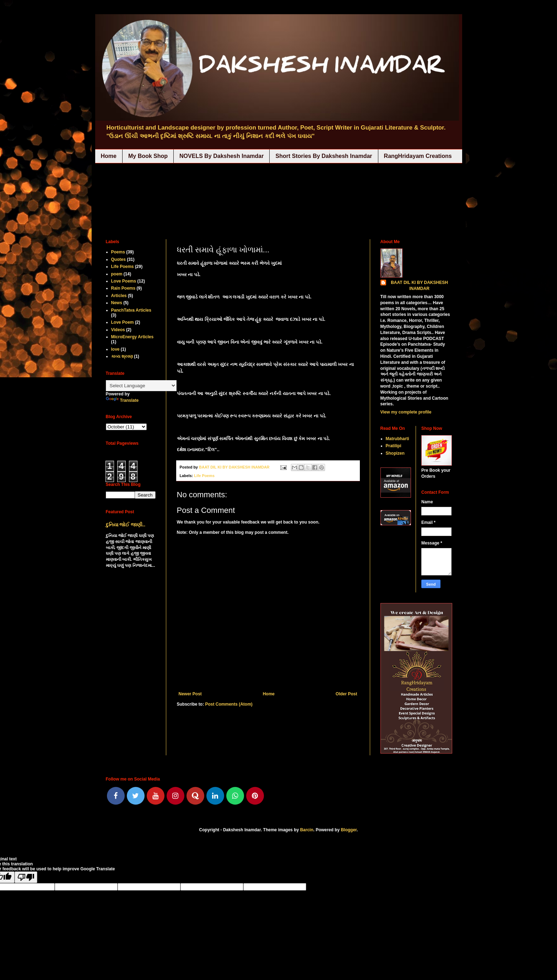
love (115, 349)
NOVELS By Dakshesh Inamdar (221, 156)
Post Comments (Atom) (229, 704)
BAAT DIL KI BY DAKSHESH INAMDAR (419, 286)
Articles (119, 296)
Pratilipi (394, 446)
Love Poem (123, 322)
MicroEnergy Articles (133, 337)
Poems (118, 252)
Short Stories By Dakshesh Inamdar (324, 156)
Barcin (307, 830)
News (117, 303)
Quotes (118, 259)
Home (109, 156)
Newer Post (190, 694)
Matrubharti (398, 439)
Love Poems (124, 281)
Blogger (349, 830)
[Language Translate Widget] (141, 386)
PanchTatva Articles (131, 310)
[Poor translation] (26, 877)
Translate (122, 400)
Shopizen (395, 453)
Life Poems (204, 476)
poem (117, 274)
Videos (118, 330)
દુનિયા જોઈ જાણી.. (126, 525)
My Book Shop (148, 156)
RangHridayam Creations (418, 156)
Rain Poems (123, 288)
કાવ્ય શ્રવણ (122, 356)
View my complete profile (406, 412)
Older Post (347, 694)
